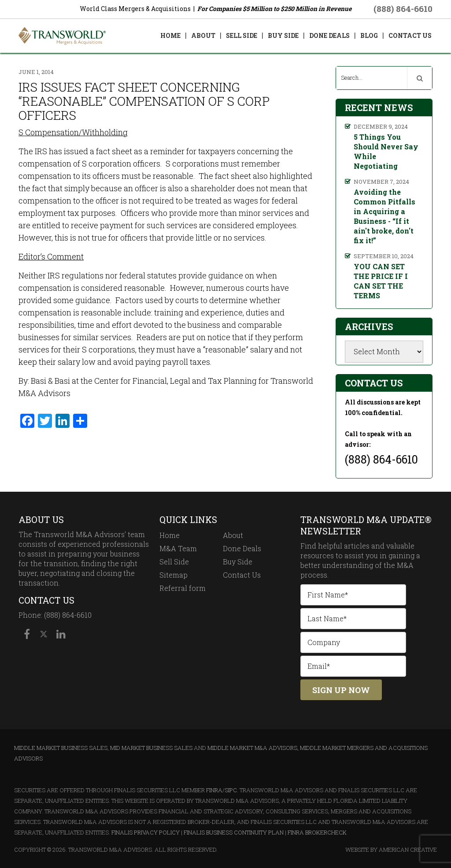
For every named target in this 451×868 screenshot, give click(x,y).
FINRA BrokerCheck (317, 832)
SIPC (231, 790)
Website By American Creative (391, 849)
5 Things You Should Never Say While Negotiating (386, 151)
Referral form (183, 588)
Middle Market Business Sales (61, 748)
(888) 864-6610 (403, 9)
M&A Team (178, 548)
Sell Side (174, 562)
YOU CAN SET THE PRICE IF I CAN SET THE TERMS (381, 281)
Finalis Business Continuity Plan (234, 832)
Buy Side (238, 562)
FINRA (214, 790)
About (233, 535)
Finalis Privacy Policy (146, 832)
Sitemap (174, 575)
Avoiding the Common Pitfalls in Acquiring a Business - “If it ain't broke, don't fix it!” (384, 216)
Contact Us (242, 575)
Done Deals (242, 548)
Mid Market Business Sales (151, 748)
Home (170, 535)
